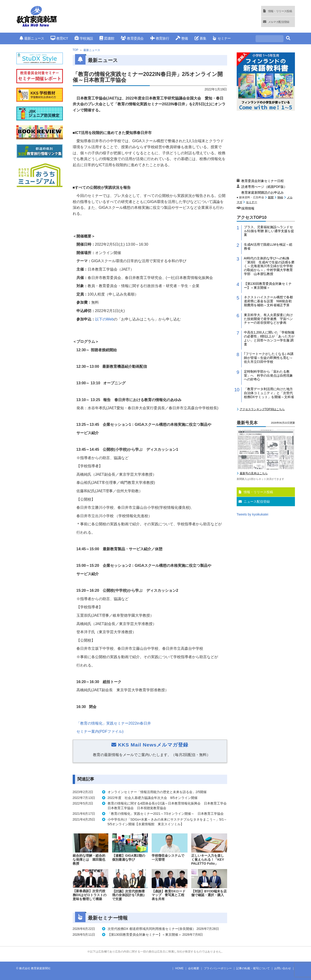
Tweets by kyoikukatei (253, 514)
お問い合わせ (283, 968)
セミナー (222, 38)
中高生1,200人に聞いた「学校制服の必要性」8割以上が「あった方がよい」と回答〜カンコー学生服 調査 (269, 338)
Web (280, 197)
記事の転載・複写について (253, 968)
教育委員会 (132, 38)
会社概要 (194, 968)
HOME (179, 968)
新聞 (271, 197)
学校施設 (84, 38)
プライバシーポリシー (218, 968)
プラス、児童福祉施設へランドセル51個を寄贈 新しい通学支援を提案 (269, 231)
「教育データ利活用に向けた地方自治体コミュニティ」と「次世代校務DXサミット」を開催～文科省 (269, 393)
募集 (200, 38)
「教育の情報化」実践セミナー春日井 (114, 723)
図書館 (107, 38)
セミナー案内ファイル (100, 731)
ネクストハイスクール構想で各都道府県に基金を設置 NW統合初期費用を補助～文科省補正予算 (268, 301)
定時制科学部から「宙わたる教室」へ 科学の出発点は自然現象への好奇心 (268, 375)
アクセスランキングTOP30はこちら (262, 409)
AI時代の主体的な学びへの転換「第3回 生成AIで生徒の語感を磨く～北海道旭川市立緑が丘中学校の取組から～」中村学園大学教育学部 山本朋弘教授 (269, 266)
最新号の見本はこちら (254, 473)
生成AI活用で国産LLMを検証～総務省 (268, 246)
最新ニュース (32, 38)
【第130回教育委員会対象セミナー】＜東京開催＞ (268, 286)
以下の (104, 319)
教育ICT (59, 38)
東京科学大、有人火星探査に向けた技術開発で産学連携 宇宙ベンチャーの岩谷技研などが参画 (268, 319)
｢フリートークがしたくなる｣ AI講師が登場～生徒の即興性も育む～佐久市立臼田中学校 (269, 358)
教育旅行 (160, 38)
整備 (182, 38)
